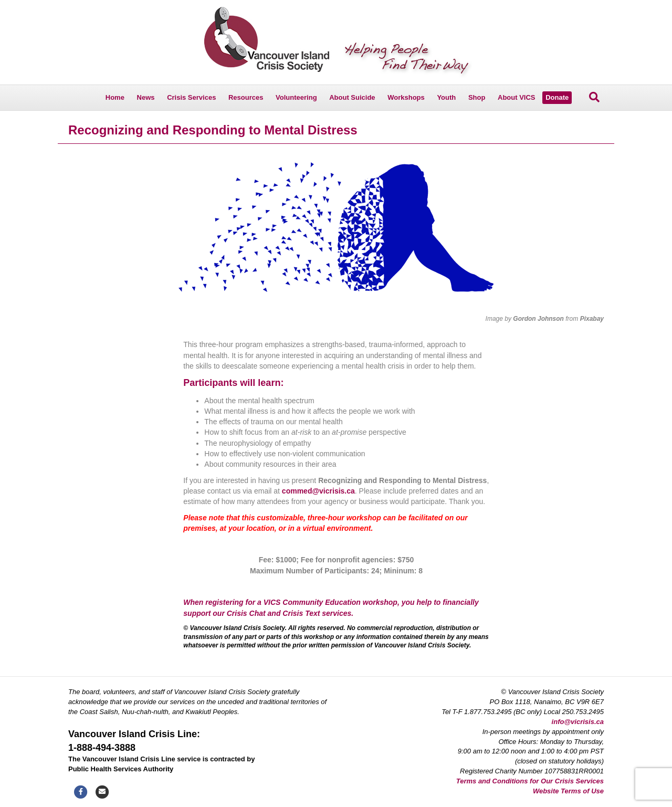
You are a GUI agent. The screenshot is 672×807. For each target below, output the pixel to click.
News (146, 97)
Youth (446, 97)
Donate (557, 97)
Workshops (406, 97)
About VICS (517, 97)
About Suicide (352, 97)
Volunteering (296, 97)
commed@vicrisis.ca (318, 491)
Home (115, 97)
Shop (477, 97)
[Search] (594, 97)
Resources (246, 97)
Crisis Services (191, 97)
